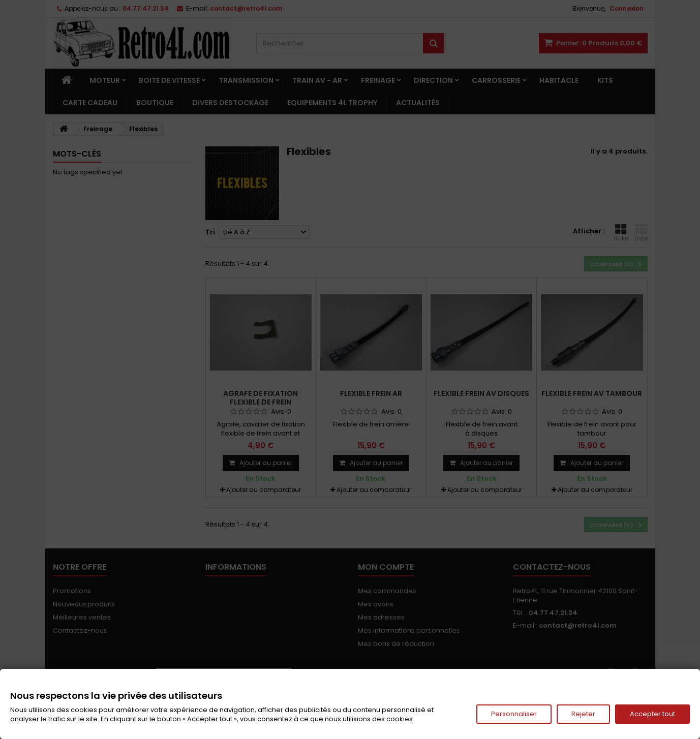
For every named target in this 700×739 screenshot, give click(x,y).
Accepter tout (652, 714)
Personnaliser (514, 714)
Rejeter (583, 714)
